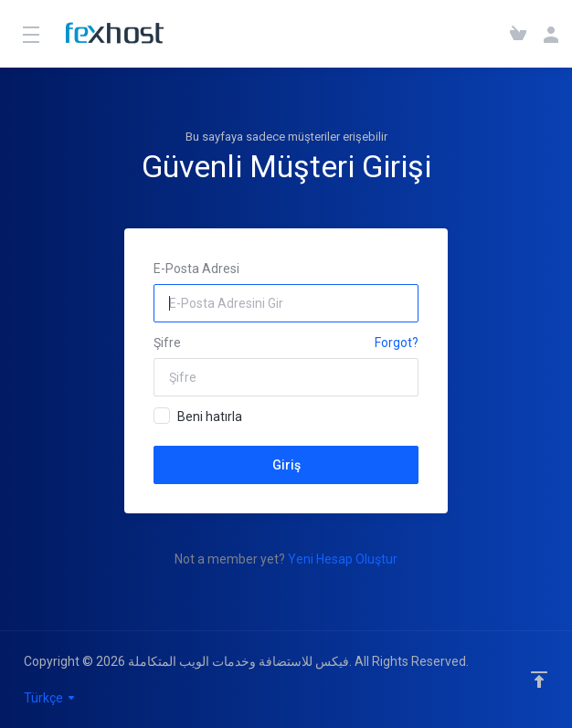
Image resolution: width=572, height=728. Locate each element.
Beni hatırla (198, 416)
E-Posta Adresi (196, 269)
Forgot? (397, 343)
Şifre (167, 343)
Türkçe (50, 698)
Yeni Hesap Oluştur (343, 559)
